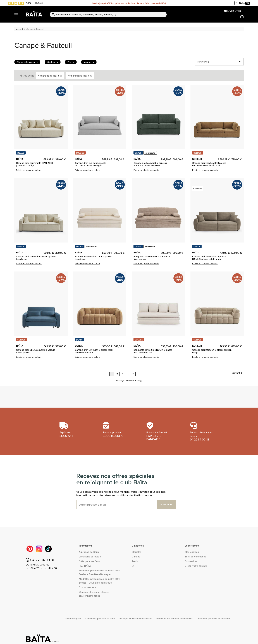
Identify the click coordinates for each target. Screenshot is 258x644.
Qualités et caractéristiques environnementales (94, 594)
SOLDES (80, 153)
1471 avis (39, 3)
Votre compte (192, 546)
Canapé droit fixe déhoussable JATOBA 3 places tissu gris (90, 164)
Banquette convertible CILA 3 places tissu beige (93, 258)
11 (133, 374)
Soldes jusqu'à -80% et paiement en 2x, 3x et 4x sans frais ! (121, 3)
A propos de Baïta (89, 552)
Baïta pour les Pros (89, 561)
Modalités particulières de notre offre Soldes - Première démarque (99, 572)
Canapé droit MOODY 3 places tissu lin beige (212, 351)
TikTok (48, 549)
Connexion (191, 561)
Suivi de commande (196, 557)
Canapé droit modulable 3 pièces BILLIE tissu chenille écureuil (209, 164)
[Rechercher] (108, 14)
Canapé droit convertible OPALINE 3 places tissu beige (34, 164)
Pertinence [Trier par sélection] (219, 62)
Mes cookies (192, 552)
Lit (133, 566)
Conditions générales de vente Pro (214, 619)
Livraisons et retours (90, 557)
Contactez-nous (88, 587)
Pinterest (30, 549)
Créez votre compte (196, 566)
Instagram (39, 549)
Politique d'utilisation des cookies (136, 619)
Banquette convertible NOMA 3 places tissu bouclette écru (153, 351)
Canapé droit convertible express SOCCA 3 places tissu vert (150, 164)
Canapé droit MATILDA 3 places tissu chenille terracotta (94, 351)
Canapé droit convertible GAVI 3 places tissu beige (36, 258)
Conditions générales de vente (101, 619)
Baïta (243, 3)
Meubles (137, 552)
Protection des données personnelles (175, 619)
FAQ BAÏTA (85, 566)
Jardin (135, 561)
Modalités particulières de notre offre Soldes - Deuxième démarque (99, 581)
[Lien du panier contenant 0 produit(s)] (242, 17)
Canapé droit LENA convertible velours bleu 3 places (36, 351)
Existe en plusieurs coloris (29, 170)
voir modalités (158, 3)
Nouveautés (233, 11)
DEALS (21, 153)
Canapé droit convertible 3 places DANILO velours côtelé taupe (209, 258)
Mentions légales (73, 619)
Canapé (136, 557)
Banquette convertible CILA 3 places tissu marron (152, 258)
